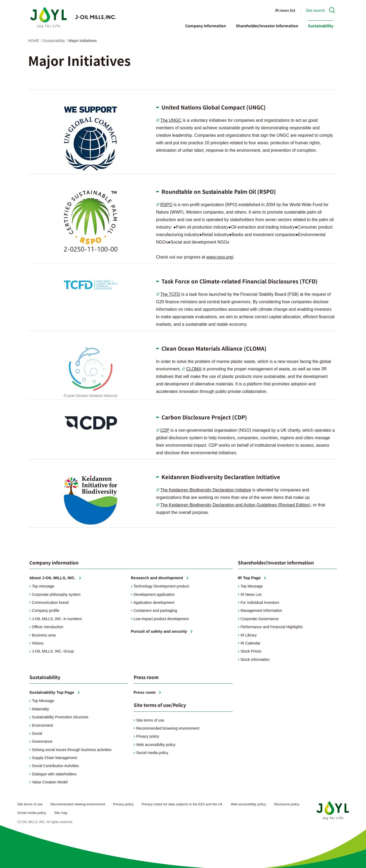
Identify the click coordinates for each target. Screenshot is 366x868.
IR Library (249, 635)
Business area (44, 635)
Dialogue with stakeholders (54, 774)
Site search (315, 10)
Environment (43, 725)
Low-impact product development (161, 619)
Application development (154, 602)
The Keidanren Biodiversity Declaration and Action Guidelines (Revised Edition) (236, 505)
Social (37, 733)
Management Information (261, 611)
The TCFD (170, 294)
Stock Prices (251, 651)
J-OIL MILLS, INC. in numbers (57, 619)
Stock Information (255, 659)
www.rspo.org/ (220, 257)
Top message (43, 586)
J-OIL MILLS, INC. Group (53, 651)
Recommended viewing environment (78, 804)
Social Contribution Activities (56, 766)
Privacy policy (148, 736)
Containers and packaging (155, 611)
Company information (206, 26)
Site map (61, 813)
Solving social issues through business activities (72, 750)
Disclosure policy (287, 804)
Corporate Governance (260, 619)
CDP (165, 430)
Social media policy (152, 753)
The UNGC (171, 120)
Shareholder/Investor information (267, 26)
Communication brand (50, 602)
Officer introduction (48, 627)
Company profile (46, 611)
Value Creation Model (50, 782)
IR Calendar (251, 643)
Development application (154, 594)
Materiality (41, 709)
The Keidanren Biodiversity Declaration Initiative (206, 490)
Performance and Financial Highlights (272, 627)
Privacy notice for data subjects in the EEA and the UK (182, 804)
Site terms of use (150, 720)
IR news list (285, 10)
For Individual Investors (260, 602)
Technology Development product (161, 586)
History (38, 643)
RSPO (166, 205)
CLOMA (194, 369)
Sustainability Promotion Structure (60, 717)
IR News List (251, 594)
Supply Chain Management (55, 758)
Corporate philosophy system (56, 594)
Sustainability (321, 26)
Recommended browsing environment (168, 728)
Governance (42, 741)
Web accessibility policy (156, 745)
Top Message (252, 586)
